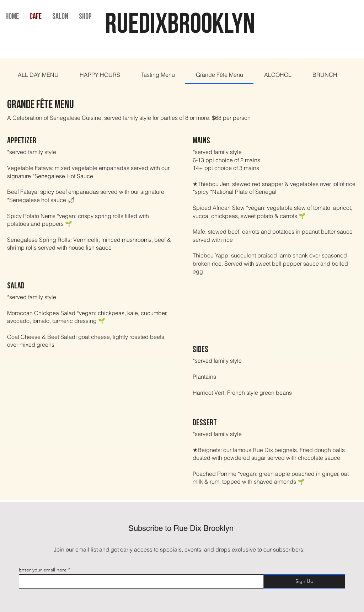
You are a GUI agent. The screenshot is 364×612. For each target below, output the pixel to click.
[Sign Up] (304, 581)
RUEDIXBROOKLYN (182, 26)
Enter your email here (43, 570)
